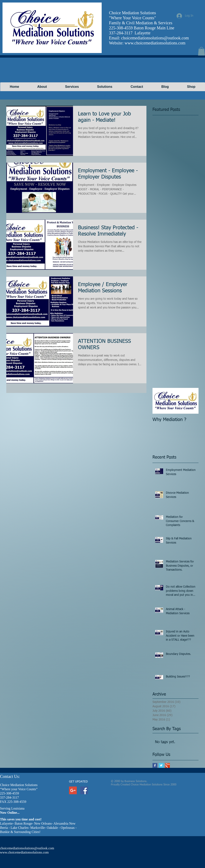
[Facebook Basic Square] (155, 765)
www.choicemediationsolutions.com (155, 43)
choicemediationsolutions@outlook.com (155, 38)
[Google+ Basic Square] (167, 765)
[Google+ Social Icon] (73, 790)
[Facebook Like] (132, 20)
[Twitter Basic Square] (161, 765)
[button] (201, 51)
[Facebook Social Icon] (84, 790)
